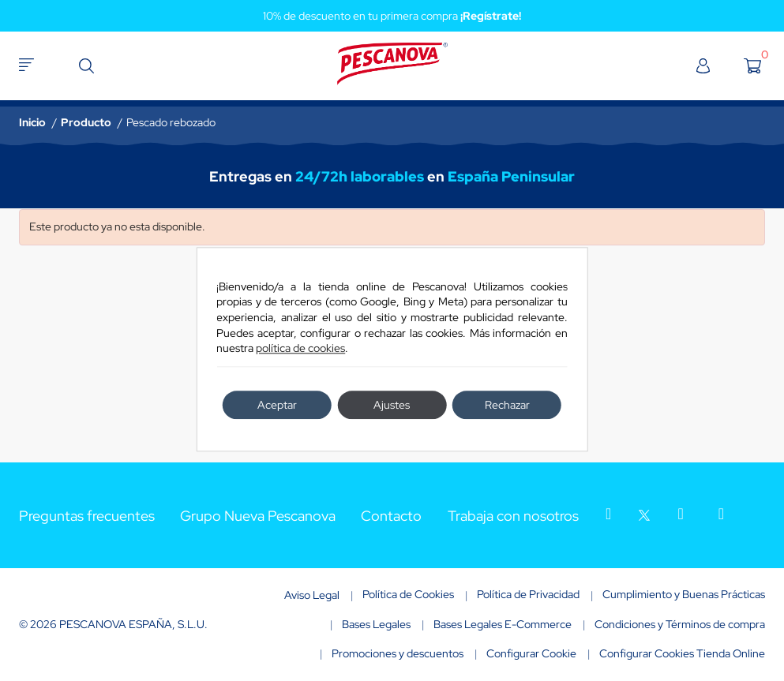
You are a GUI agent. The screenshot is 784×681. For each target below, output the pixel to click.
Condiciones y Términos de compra (680, 624)
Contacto (391, 516)
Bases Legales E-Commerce (503, 624)
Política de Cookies (408, 594)
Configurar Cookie (531, 653)
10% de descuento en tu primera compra (392, 16)
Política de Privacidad (528, 594)
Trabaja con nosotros (513, 516)
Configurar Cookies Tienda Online (682, 653)
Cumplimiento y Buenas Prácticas (684, 594)
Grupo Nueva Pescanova (258, 516)
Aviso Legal (312, 595)
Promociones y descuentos (398, 653)
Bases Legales (376, 624)
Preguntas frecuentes (87, 516)
